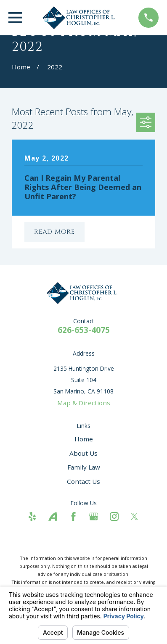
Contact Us (83, 481)
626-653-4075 (84, 330)
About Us (83, 453)
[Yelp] (32, 516)
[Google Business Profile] (94, 516)
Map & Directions (84, 403)
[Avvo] (53, 516)
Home (84, 439)
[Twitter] (134, 516)
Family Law (84, 467)
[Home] (80, 18)
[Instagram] (114, 516)
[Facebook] (73, 516)
